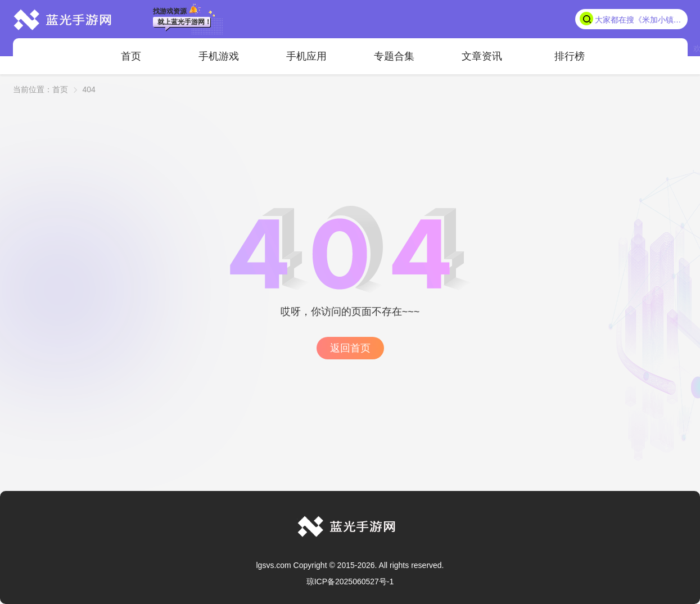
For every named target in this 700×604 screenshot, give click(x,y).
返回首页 (350, 348)
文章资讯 (482, 56)
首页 (131, 56)
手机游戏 (219, 56)
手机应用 (306, 56)
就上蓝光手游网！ (184, 22)
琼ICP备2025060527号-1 (350, 582)
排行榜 (570, 56)
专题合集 (394, 56)
